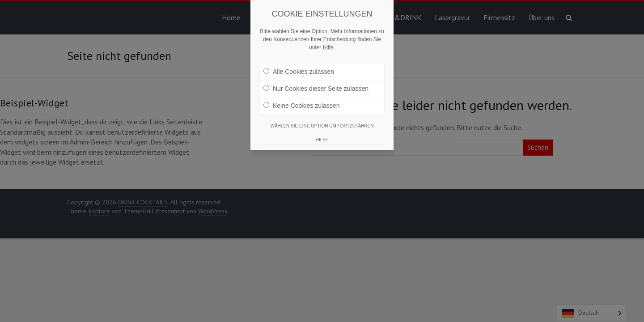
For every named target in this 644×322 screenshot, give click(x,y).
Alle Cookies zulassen (299, 72)
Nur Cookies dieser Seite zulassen (316, 89)
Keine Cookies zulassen (301, 106)
